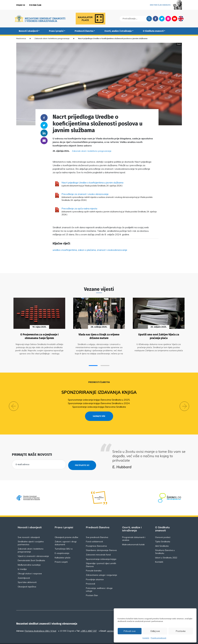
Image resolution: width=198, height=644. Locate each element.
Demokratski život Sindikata (31, 553)
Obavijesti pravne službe (66, 530)
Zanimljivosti (24, 570)
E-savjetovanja (62, 546)
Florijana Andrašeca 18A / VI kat (40, 623)
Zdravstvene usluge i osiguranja (101, 567)
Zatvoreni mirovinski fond (98, 547)
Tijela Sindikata (163, 534)
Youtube (175, 19)
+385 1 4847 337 (89, 623)
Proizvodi (90, 576)
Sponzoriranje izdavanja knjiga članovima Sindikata (99, 405)
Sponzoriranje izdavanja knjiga (99, 390)
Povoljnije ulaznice (95, 572)
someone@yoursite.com (44, 141)
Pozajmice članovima (96, 538)
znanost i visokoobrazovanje (112, 250)
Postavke (181, 631)
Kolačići (146, 638)
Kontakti (159, 554)
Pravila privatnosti (158, 638)
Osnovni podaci (163, 530)
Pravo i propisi (56, 31)
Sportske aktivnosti (27, 575)
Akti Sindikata (162, 538)
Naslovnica (21, 38)
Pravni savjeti (61, 554)
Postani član (35, 5)
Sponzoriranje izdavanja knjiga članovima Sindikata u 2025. (99, 397)
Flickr (168, 19)
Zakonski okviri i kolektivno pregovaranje (52, 38)
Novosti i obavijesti (28, 31)
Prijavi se (21, 5)
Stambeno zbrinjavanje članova (101, 543)
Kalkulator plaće (63, 550)
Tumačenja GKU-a (64, 541)
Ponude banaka (94, 563)
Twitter (162, 19)
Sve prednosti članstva (97, 530)
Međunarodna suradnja (29, 557)
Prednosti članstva (84, 31)
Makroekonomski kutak (133, 537)
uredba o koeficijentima (65, 250)
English (181, 19)
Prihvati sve (130, 631)
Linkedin (44, 133)
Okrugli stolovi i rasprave (30, 566)
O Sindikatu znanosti (153, 31)
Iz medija (22, 561)
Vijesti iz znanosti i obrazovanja (33, 548)
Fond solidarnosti (94, 534)
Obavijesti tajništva (27, 579)
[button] (93, 363)
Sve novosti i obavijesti (29, 530)
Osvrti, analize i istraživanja (118, 31)
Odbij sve (155, 631)
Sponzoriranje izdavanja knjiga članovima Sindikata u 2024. (99, 401)
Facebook (155, 19)
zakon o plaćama (87, 250)
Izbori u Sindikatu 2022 (166, 550)
